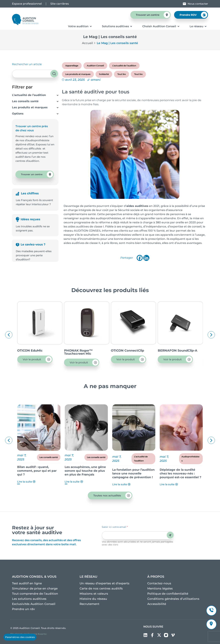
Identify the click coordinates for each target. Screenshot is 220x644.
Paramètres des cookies (20, 637)
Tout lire (122, 74)
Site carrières (60, 4)
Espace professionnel (27, 4)
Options (18, 114)
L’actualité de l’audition (29, 95)
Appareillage (72, 66)
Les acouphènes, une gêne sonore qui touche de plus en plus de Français (128, 471)
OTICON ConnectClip (170, 351)
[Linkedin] (146, 258)
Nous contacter (198, 4)
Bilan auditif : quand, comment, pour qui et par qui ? (80, 471)
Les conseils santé (25, 101)
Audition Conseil (95, 66)
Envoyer (170, 535)
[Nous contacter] (184, 4)
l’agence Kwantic (37, 634)
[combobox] (35, 74)
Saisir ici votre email (115, 527)
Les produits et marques (30, 107)
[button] (9, 335)
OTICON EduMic (72, 351)
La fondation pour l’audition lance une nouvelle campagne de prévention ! (176, 473)
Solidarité (104, 74)
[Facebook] (140, 258)
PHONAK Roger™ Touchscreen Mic (121, 352)
